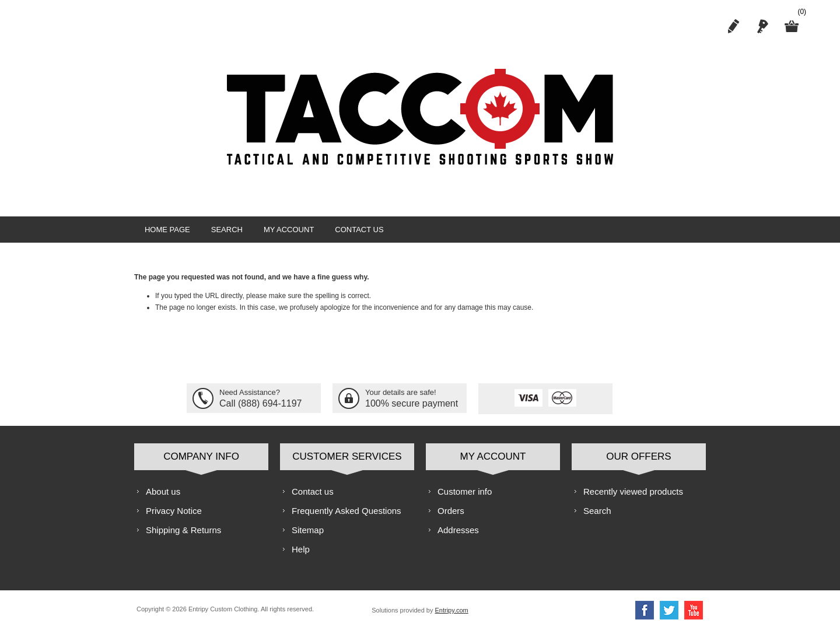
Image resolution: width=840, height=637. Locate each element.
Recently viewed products (633, 498)
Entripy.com (451, 617)
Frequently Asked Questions (346, 518)
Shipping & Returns (183, 537)
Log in (762, 26)
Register (733, 26)
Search (222, 233)
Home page (166, 233)
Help (301, 556)
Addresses (458, 537)
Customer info (465, 498)
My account (280, 233)
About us (163, 498)
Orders (451, 518)
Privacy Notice (174, 518)
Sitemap (308, 537)
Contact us (347, 233)
